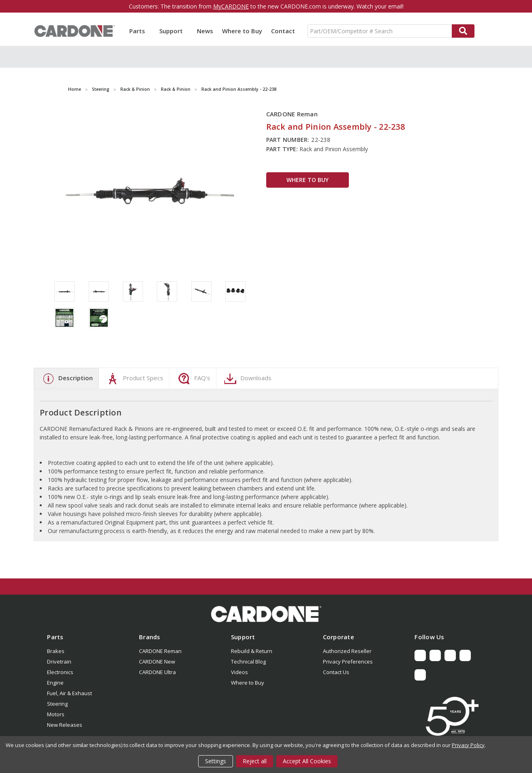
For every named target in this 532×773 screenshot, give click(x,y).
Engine (55, 683)
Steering (57, 704)
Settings (216, 761)
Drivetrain (59, 662)
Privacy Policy (468, 745)
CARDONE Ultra (157, 672)
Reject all (255, 761)
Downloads (247, 379)
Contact (283, 31)
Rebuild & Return (252, 651)
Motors (56, 714)
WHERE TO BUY (308, 180)
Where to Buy (242, 31)
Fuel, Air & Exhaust (69, 693)
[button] (266, 614)
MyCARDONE (231, 6)
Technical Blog (248, 662)
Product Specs (134, 379)
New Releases (65, 725)
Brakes (56, 651)
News (205, 31)
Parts (140, 31)
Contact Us (336, 672)
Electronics (60, 672)
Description (66, 379)
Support (174, 31)
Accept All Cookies (307, 761)
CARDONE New (157, 662)
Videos (239, 672)
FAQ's (193, 379)
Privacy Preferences (348, 662)
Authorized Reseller (347, 651)
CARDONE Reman (160, 651)
